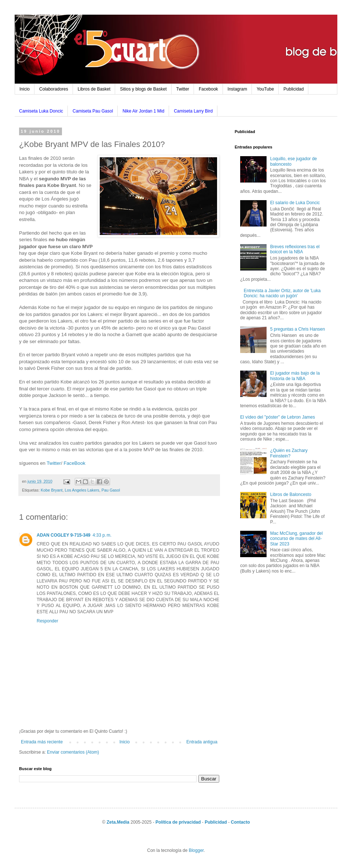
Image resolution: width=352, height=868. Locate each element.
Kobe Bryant (52, 490)
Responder (47, 621)
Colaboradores (54, 89)
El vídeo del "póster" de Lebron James (278, 417)
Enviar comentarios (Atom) (73, 752)
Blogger (196, 850)
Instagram (237, 89)
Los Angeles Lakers (82, 490)
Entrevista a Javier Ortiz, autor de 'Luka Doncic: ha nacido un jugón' (282, 293)
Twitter (183, 89)
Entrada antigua (202, 742)
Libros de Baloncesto (291, 494)
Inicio (25, 89)
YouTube (265, 89)
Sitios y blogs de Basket (143, 89)
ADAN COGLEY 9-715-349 (64, 535)
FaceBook (74, 463)
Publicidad (294, 89)
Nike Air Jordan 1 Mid (143, 111)
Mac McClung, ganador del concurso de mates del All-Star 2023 (296, 539)
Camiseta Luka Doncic (41, 111)
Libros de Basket (94, 89)
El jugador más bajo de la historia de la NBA (295, 376)
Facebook (208, 89)
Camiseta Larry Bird (193, 111)
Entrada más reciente (42, 742)
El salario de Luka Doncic (295, 203)
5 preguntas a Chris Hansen (298, 329)
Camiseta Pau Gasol (93, 111)
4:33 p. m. (102, 535)
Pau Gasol (111, 490)
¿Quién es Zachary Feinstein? (289, 453)
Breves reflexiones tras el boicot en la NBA (295, 249)
